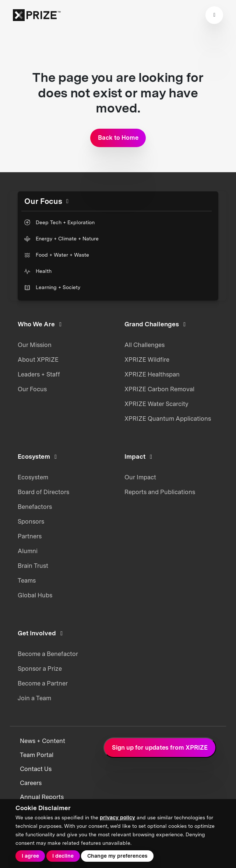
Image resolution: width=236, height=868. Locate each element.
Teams (27, 580)
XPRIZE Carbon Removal (159, 389)
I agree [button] (30, 856)
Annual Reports (42, 797)
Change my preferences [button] (117, 856)
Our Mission (35, 345)
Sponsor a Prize (40, 669)
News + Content (43, 741)
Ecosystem (33, 477)
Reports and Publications (160, 492)
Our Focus (32, 389)
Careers (31, 783)
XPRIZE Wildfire (147, 360)
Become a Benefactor (48, 654)
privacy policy (117, 817)
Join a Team (34, 698)
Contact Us (36, 769)
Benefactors (35, 507)
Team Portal (37, 755)
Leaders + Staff (39, 374)
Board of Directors (43, 492)
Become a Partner (43, 683)
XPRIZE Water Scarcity (156, 404)
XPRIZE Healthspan (152, 374)
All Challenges (145, 345)
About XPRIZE (38, 360)
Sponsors (31, 521)
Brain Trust (33, 566)
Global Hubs (35, 595)
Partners (30, 536)
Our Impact (140, 477)
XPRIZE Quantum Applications (168, 419)
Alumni (28, 551)
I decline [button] (63, 856)
